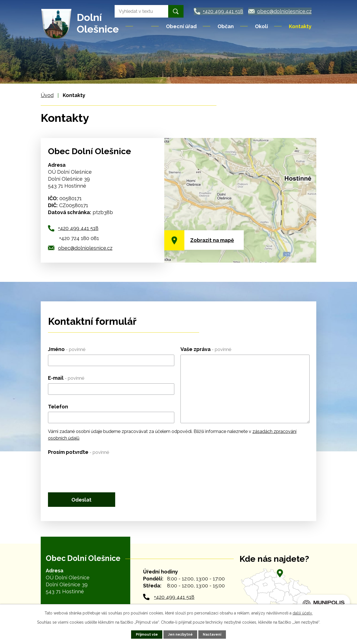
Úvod (143, 26)
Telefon (58, 407)
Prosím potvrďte (79, 452)
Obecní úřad (181, 26)
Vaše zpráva (206, 349)
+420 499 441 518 (78, 228)
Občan (226, 26)
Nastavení (212, 634)
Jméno (67, 349)
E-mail (66, 378)
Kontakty (300, 26)
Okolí (261, 26)
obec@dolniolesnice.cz (85, 248)
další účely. (303, 613)
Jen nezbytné (180, 634)
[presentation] (90, 468)
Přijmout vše (147, 634)
